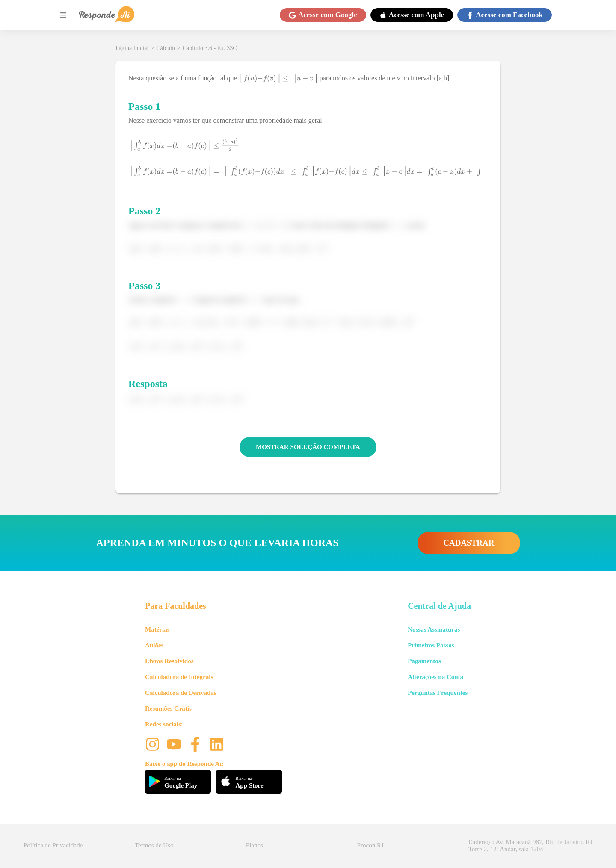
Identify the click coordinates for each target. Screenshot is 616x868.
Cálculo (166, 48)
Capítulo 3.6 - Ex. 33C (210, 48)
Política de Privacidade (53, 845)
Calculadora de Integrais (179, 677)
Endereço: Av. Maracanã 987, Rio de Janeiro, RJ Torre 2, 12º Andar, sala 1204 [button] (530, 846)
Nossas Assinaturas (434, 629)
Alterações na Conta (435, 677)
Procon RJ (370, 845)
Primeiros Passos (431, 645)
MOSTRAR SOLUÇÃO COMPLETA (308, 447)
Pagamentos (424, 661)
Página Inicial (132, 48)
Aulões (154, 645)
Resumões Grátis (168, 709)
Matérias (157, 629)
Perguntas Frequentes (438, 693)
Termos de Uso (154, 845)
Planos (255, 845)
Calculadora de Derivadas (181, 693)
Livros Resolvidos (169, 661)
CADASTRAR (469, 543)
